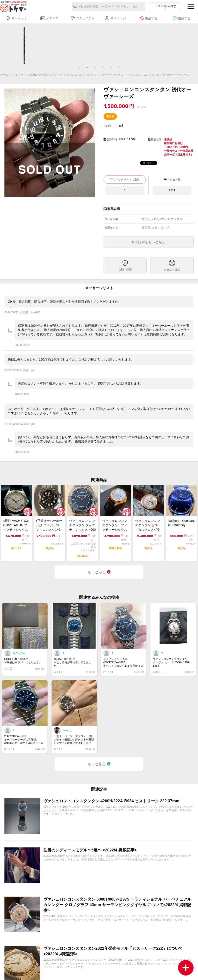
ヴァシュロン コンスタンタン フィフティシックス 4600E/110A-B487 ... (82, 525)
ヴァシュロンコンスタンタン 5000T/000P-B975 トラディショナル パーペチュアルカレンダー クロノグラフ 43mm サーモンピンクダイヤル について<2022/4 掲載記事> (117, 905)
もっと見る (99, 764)
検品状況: (157, 139)
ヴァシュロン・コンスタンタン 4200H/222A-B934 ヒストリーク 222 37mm (111, 801)
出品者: (108, 125)
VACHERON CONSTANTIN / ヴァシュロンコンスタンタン (63, 75)
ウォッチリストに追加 (126, 179)
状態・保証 (125, 270)
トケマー (18, 75)
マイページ (115, 18)
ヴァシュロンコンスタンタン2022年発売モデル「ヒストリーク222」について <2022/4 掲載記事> (113, 951)
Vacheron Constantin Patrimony (181, 523)
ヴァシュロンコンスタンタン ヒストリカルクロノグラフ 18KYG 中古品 (148, 525)
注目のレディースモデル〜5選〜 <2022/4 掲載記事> (90, 850)
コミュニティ (83, 18)
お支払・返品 (172, 270)
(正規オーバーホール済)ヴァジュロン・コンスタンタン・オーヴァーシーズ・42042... (49, 525)
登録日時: (112, 139)
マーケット (17, 18)
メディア (49, 18)
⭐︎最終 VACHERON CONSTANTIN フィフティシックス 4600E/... (16, 525)
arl (121, 125)
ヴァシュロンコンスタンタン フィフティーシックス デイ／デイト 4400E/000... (115, 525)
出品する (149, 18)
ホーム (4, 75)
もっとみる (99, 572)
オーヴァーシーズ (112, 75)
